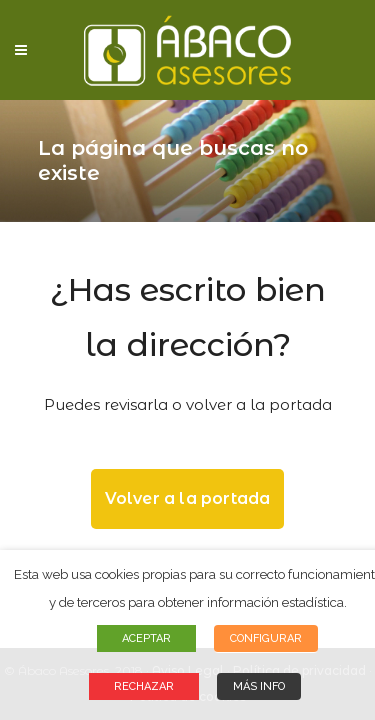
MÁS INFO (259, 686)
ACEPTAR (146, 638)
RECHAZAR (144, 686)
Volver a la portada (188, 498)
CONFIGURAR (266, 638)
